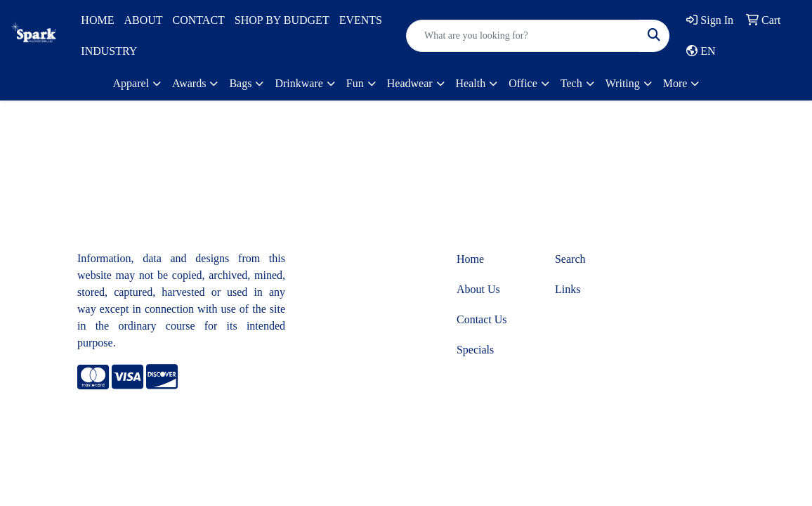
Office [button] (523, 83)
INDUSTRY (109, 51)
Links (568, 289)
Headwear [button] (410, 83)
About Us (478, 289)
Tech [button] (571, 83)
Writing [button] (623, 83)
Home (470, 259)
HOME (97, 20)
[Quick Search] (523, 36)
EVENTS (361, 20)
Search (570, 259)
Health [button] (471, 83)
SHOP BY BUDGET (282, 20)
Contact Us (482, 319)
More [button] (675, 83)
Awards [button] (189, 83)
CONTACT (199, 20)
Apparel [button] (131, 83)
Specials (475, 350)
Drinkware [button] (299, 83)
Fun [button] (355, 83)
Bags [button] (240, 83)
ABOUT (143, 20)
